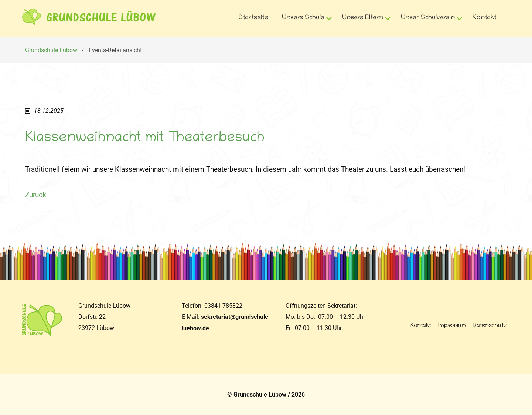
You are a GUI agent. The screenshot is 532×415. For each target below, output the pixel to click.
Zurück (36, 195)
